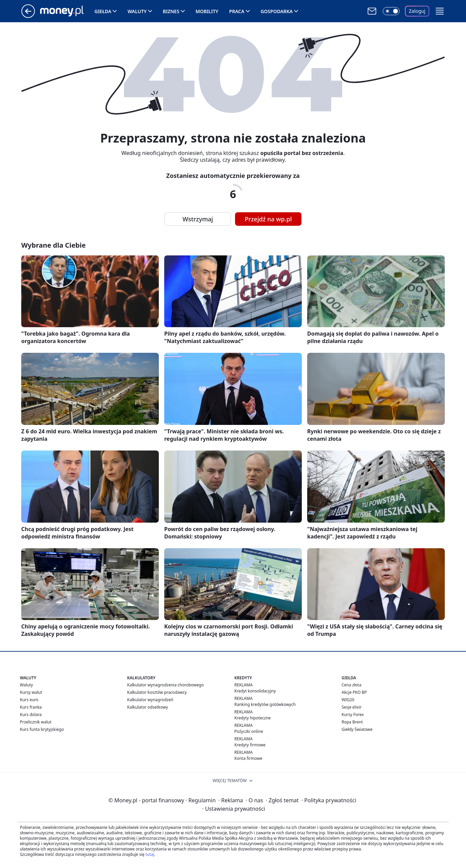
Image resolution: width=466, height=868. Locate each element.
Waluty (137, 11)
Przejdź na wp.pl (268, 219)
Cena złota (352, 685)
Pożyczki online (249, 731)
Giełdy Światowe (357, 729)
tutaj (150, 854)
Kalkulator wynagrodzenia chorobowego (165, 685)
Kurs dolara (31, 715)
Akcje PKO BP (354, 692)
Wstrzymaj (198, 219)
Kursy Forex (353, 715)
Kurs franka (31, 707)
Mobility (207, 11)
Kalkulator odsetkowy (148, 707)
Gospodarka (277, 11)
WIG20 (348, 700)
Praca (237, 11)
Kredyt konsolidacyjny (255, 691)
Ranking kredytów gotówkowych (265, 704)
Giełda (103, 11)
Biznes (171, 11)
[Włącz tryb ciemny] (391, 11)
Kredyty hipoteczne (253, 718)
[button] (440, 11)
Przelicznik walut (36, 722)
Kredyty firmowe (250, 745)
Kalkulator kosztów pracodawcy (157, 692)
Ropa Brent (352, 722)
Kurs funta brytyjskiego (42, 729)
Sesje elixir (352, 707)
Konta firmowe (248, 758)
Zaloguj (417, 11)
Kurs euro (29, 700)
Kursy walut (31, 692)
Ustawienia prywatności (234, 809)
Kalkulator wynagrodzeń (150, 700)
